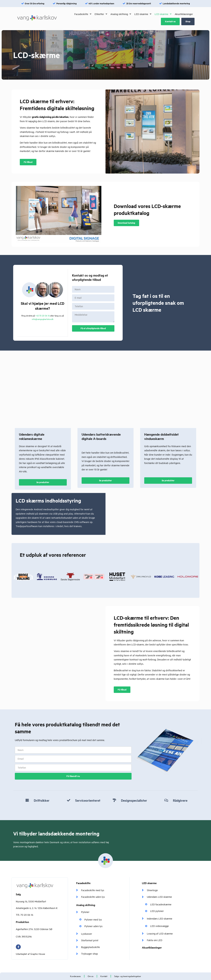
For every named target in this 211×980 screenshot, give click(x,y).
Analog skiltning (86, 905)
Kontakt (104, 976)
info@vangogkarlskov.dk (43, 319)
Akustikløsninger (152, 947)
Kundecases (75, 976)
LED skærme (149, 883)
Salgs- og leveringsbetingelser (128, 976)
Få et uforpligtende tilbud (93, 328)
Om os (91, 976)
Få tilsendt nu (73, 776)
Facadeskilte (83, 883)
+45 (43, 316)
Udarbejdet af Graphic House (30, 954)
